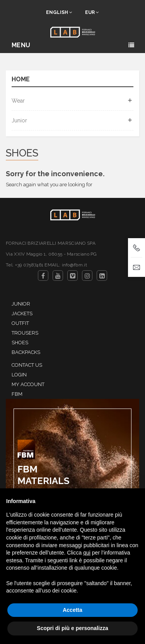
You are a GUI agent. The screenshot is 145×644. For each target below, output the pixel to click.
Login (19, 375)
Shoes (20, 343)
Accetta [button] (72, 610)
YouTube (58, 276)
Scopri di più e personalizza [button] (72, 628)
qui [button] (87, 553)
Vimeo (72, 276)
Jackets (22, 313)
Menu (21, 45)
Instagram (87, 276)
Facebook (43, 276)
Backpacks (26, 352)
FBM (17, 394)
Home (21, 80)
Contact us (27, 365)
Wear (18, 101)
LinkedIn (102, 276)
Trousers (25, 333)
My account (28, 384)
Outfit (20, 323)
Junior (19, 120)
